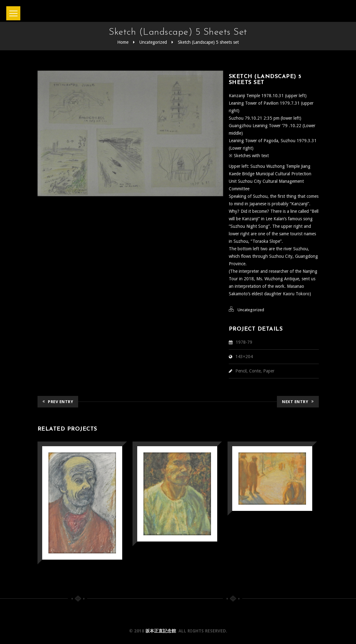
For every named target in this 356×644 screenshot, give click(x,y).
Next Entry (298, 402)
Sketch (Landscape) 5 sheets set (208, 42)
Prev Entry (58, 402)
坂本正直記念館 (161, 631)
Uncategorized (153, 42)
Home (123, 42)
